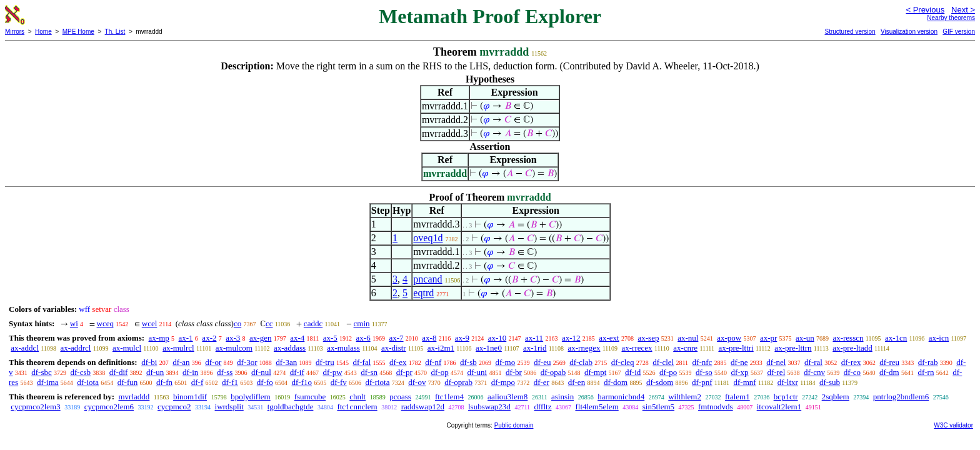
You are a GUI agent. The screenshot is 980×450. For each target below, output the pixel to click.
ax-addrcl (75, 348)
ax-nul (688, 338)
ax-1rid (535, 348)
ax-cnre (685, 348)
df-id (633, 372)
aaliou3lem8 (507, 397)
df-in (190, 372)
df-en (577, 382)
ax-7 (396, 338)
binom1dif (190, 397)
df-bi (149, 362)
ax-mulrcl (178, 348)
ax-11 (534, 338)
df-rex (851, 362)
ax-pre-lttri (736, 348)
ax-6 (363, 338)
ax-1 (186, 338)
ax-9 (462, 338)
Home (43, 32)
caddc (313, 323)
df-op (440, 372)
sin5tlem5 (658, 407)
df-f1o (302, 382)
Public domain (514, 425)
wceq (105, 323)
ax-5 (330, 338)
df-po (668, 372)
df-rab (928, 362)
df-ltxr (788, 382)
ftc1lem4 (449, 397)
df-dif (119, 372)
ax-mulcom (234, 348)
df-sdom (660, 382)
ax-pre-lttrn (793, 348)
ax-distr (394, 348)
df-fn (164, 382)
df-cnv (814, 372)
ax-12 (571, 338)
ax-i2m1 (441, 348)
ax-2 (209, 338)
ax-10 (497, 338)
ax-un (805, 338)
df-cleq (623, 362)
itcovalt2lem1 (779, 407)
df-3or (247, 362)
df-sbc (42, 372)
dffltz (543, 407)
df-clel (663, 362)
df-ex (398, 362)
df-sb (468, 362)
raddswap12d (423, 407)
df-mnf (745, 382)
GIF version (959, 32)
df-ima (48, 382)
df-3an (286, 362)
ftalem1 (737, 397)
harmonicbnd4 (621, 397)
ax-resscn (848, 338)
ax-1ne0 (489, 348)
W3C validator (953, 425)
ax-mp (159, 338)
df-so (704, 372)
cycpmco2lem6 (109, 407)
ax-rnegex (584, 348)
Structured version (850, 32)
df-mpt (595, 372)
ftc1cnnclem (357, 407)
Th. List (115, 32)
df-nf (433, 362)
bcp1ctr (786, 397)
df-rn (926, 372)
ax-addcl (25, 348)
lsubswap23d (489, 407)
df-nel (776, 362)
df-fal (362, 362)
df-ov (417, 382)
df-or (213, 362)
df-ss (225, 372)
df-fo (265, 382)
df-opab (553, 372)
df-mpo (503, 382)
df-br (514, 372)
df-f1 (230, 382)
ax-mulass (343, 348)
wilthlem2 (685, 397)
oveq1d (428, 238)
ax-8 (429, 338)
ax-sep (648, 338)
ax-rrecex (637, 348)
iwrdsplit (229, 407)
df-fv (339, 382)
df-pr (404, 372)
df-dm (889, 372)
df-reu (889, 362)
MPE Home (78, 32)
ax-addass (290, 348)
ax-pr (768, 338)
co (237, 323)
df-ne (739, 362)
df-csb (81, 372)
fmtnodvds (716, 407)
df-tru (325, 362)
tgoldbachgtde (291, 407)
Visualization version (909, 32)
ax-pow (729, 338)
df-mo (505, 362)
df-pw (332, 372)
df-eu (542, 362)
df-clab (581, 362)
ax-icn (939, 338)
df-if (297, 372)
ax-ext (609, 338)
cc (269, 323)
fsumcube (310, 397)
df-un (155, 372)
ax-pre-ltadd (852, 348)
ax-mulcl (127, 348)
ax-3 (233, 338)
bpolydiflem (251, 397)
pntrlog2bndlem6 (901, 397)
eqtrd (423, 293)
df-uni (477, 372)
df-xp (739, 372)
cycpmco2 (174, 407)
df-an (181, 362)
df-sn (369, 372)
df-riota (377, 382)
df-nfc (702, 362)
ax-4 (297, 338)
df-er (542, 382)
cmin (362, 323)
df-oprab (458, 382)
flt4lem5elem (597, 407)
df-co (852, 372)
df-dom (616, 382)
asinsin (562, 397)
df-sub (830, 382)
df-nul (261, 372)
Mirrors (15, 32)
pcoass (400, 397)
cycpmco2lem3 (35, 407)
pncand (427, 279)
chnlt (357, 397)
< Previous (925, 10)
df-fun (128, 382)
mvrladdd (134, 397)
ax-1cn (896, 338)
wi (74, 323)
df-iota (88, 382)
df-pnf (702, 382)
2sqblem (836, 397)
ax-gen (260, 338)
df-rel (776, 372)
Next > (963, 10)
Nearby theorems (951, 18)
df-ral (813, 362)
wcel (150, 323)
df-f (197, 382)
